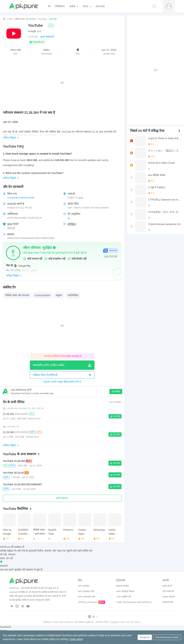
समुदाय (59, 295)
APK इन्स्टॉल (84, 586)
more (81, 198)
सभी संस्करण (62, 498)
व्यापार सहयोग (169, 597)
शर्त (128, 622)
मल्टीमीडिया (73, 295)
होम (4, 19)
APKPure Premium (88, 602)
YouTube (42, 19)
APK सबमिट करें (124, 597)
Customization (42, 295)
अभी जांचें (11, 228)
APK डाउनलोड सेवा (86, 597)
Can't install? (115, 402)
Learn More (76, 639)
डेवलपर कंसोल (123, 586)
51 (69, 218)
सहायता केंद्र (168, 602)
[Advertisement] (62, 83)
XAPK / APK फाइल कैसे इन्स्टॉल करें (62, 382)
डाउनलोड (116, 391)
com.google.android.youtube (21, 198)
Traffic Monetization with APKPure (134, 602)
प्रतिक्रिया (72, 224)
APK (51, 26)
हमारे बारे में (167, 586)
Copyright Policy (117, 622)
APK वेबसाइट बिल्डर (125, 591)
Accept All (145, 637)
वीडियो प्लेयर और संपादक (25, 19)
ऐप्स (10, 19)
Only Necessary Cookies (167, 637)
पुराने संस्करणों (47, 37)
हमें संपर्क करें (168, 591)
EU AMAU (136, 622)
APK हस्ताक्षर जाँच (86, 591)
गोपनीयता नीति (102, 622)
